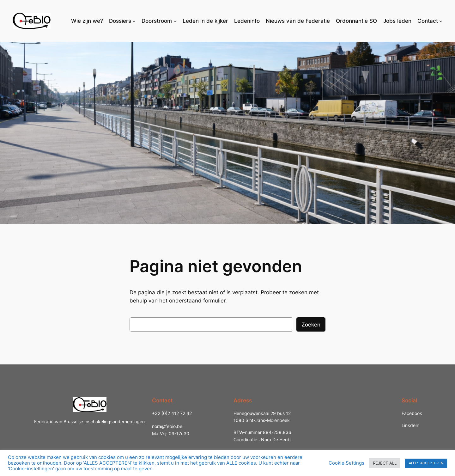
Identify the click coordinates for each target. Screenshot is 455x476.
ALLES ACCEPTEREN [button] (426, 463)
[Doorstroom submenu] (175, 21)
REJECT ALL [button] (385, 463)
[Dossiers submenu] (134, 21)
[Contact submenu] (441, 21)
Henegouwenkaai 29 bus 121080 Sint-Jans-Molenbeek (262, 417)
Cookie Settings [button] (346, 463)
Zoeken (311, 325)
